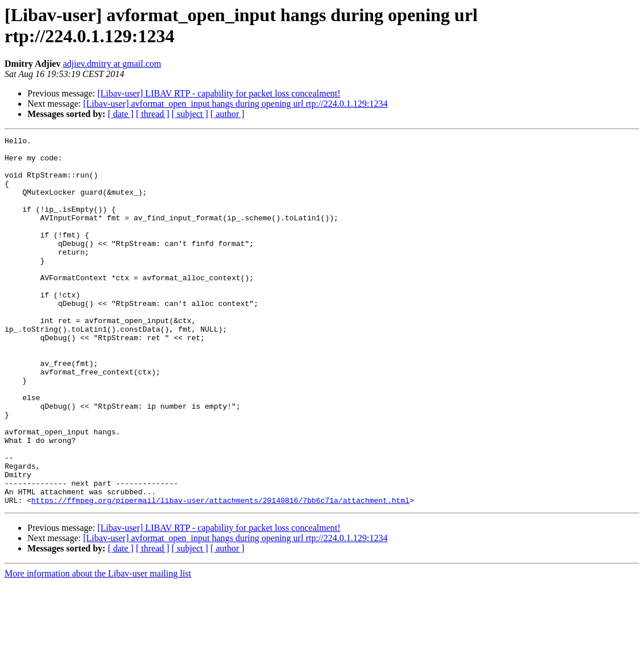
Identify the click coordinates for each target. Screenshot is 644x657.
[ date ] (121, 114)
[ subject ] (190, 114)
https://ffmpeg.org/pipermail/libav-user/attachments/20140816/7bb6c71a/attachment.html (220, 574)
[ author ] (228, 114)
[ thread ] (153, 114)
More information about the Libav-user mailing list (98, 647)
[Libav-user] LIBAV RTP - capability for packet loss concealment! (219, 93)
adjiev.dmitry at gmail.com (112, 64)
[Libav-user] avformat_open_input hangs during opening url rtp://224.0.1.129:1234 (236, 104)
